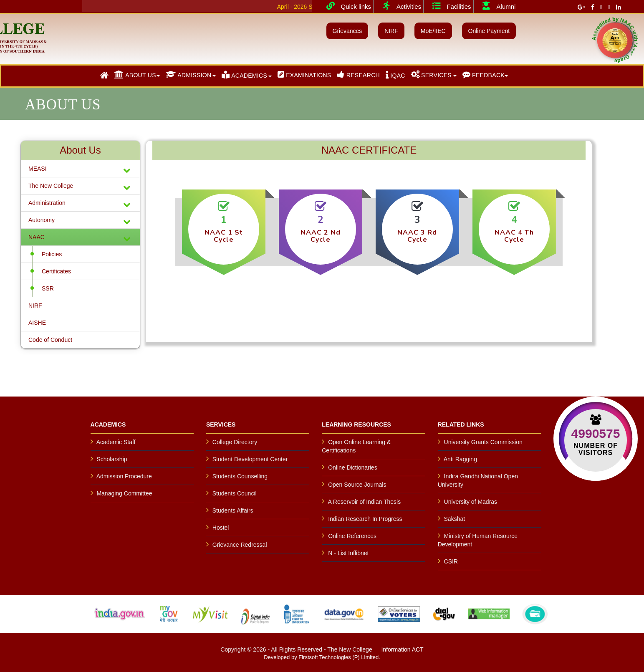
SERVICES (431, 75)
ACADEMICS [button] (244, 75)
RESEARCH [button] (358, 75)
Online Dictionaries (353, 467)
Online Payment (489, 31)
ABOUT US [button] (135, 75)
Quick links (346, 6)
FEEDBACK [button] (484, 75)
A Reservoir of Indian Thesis (364, 502)
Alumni (496, 6)
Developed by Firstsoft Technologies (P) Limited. (322, 657)
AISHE (37, 323)
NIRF (391, 31)
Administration (80, 204)
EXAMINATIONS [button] (304, 75)
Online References (352, 536)
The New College (80, 187)
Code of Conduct (50, 340)
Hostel (221, 528)
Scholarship (112, 459)
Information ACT (402, 649)
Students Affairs (233, 510)
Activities (398, 6)
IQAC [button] (395, 75)
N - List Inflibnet (348, 553)
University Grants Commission (483, 442)
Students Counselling (240, 476)
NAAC (80, 238)
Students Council (235, 493)
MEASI (80, 170)
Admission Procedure (124, 476)
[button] (104, 76)
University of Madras (471, 502)
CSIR (451, 561)
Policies (52, 254)
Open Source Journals (357, 485)
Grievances (347, 31)
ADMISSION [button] (189, 75)
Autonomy (80, 221)
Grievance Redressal (240, 545)
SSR (48, 288)
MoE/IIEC (433, 31)
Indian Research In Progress (365, 519)
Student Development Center (250, 459)
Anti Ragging (460, 459)
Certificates (56, 271)
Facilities (448, 6)
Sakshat (455, 519)
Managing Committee (124, 493)
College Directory (235, 442)
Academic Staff (116, 442)
